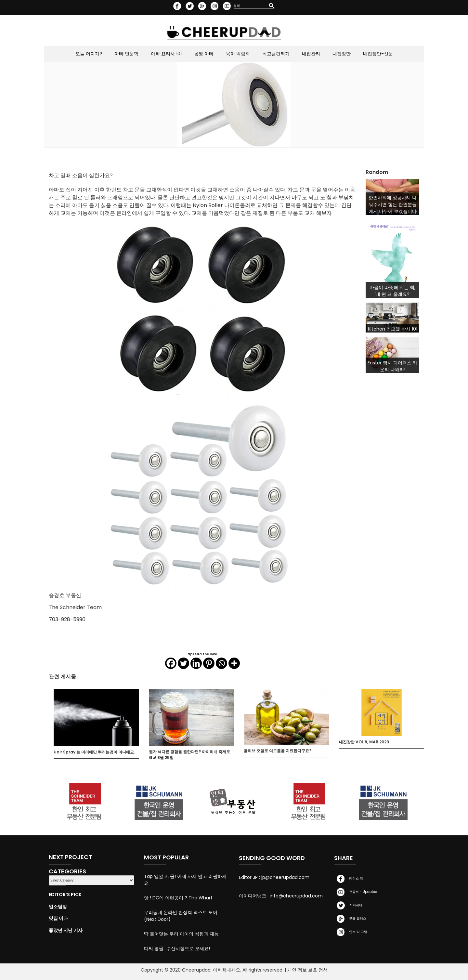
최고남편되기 (276, 54)
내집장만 (342, 54)
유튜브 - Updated (356, 892)
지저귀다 (348, 905)
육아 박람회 (238, 54)
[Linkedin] (196, 665)
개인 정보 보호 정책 (307, 970)
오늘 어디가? (89, 54)
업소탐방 (58, 907)
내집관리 (311, 54)
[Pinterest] (209, 665)
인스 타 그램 (351, 932)
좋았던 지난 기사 (66, 930)
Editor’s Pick (65, 895)
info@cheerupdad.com (296, 896)
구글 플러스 (350, 919)
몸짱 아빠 (204, 54)
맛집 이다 (58, 918)
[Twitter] (183, 665)
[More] (234, 665)
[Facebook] (171, 665)
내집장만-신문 (378, 54)
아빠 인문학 (126, 54)
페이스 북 (349, 879)
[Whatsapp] (221, 665)
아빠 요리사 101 (166, 54)
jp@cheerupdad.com (285, 877)
